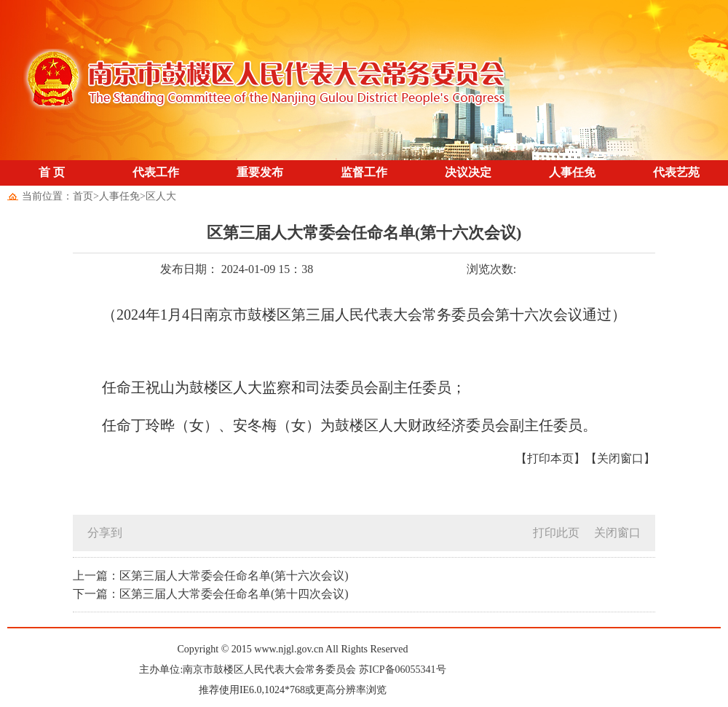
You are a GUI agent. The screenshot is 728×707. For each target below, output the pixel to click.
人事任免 (572, 172)
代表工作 (156, 172)
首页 (83, 196)
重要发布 (260, 172)
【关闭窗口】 (620, 458)
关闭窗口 (617, 533)
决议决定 (468, 172)
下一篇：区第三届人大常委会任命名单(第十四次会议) (211, 594)
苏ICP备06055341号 (403, 670)
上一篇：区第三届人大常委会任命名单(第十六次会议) (211, 576)
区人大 (161, 196)
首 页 (52, 172)
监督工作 (364, 172)
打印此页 (556, 533)
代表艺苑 (676, 172)
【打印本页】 (550, 458)
